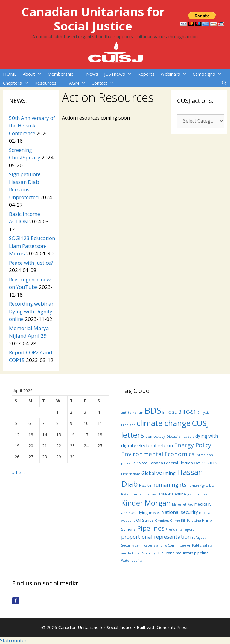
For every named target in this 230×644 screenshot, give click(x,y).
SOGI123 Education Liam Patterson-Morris (32, 246)
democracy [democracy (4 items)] (155, 436)
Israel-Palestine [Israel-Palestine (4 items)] (172, 494)
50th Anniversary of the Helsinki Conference (32, 126)
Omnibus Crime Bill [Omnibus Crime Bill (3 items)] (170, 521)
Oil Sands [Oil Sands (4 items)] (145, 520)
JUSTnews (119, 74)
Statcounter (13, 640)
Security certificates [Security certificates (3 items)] (137, 545)
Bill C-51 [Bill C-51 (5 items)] (187, 412)
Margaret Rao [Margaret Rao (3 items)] (183, 504)
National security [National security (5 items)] (180, 512)
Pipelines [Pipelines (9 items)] (151, 528)
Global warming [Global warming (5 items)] (159, 473)
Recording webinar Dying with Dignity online (31, 311)
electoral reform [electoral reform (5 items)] (155, 445)
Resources (50, 83)
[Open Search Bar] (224, 83)
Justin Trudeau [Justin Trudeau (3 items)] (198, 494)
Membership (65, 74)
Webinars (175, 74)
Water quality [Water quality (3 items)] (132, 561)
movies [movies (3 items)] (154, 513)
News (92, 74)
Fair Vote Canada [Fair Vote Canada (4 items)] (147, 463)
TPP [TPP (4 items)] (160, 553)
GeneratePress (173, 627)
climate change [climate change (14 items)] (164, 423)
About (34, 74)
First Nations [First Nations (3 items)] (131, 474)
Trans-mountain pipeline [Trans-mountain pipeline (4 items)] (186, 553)
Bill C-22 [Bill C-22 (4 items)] (170, 412)
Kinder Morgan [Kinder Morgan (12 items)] (146, 503)
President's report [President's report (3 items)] (180, 529)
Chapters (17, 83)
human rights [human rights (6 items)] (169, 485)
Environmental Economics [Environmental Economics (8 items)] (158, 454)
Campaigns (209, 74)
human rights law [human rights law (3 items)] (201, 486)
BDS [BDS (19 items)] (153, 410)
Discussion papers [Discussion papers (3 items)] (180, 437)
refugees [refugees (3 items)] (199, 538)
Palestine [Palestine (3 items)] (194, 521)
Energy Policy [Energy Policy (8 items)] (193, 445)
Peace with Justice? (31, 263)
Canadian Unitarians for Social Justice (93, 19)
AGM (79, 83)
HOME (10, 74)
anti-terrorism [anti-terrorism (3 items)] (132, 413)
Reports (146, 74)
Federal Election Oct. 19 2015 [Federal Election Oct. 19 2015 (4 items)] (191, 463)
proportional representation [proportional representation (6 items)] (156, 537)
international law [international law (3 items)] (143, 494)
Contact (104, 83)
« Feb (18, 473)
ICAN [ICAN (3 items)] (125, 494)
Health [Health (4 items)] (145, 485)
